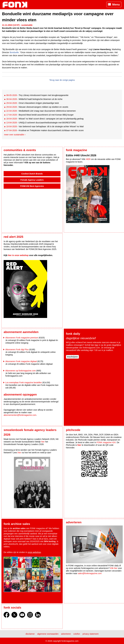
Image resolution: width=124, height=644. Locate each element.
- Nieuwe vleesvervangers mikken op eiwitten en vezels (37, 107)
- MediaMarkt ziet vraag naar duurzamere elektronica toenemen (41, 111)
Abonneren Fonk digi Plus (17, 349)
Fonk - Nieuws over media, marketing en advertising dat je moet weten (16, 5)
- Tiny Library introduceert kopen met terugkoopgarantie (37, 95)
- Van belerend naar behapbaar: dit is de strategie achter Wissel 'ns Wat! (45, 126)
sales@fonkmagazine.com (90, 573)
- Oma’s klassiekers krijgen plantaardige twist (32, 103)
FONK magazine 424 (106, 442)
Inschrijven (73, 357)
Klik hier (114, 568)
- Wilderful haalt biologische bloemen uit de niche (34, 99)
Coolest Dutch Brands (32, 174)
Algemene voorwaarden (48, 634)
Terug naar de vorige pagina (62, 80)
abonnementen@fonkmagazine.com (20, 415)
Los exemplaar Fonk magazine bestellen (24, 382)
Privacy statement (90, 634)
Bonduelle (14, 52)
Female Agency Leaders (32, 180)
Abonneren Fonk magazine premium (22, 338)
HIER (88, 159)
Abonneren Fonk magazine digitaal (21, 361)
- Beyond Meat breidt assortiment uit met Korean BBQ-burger (40, 115)
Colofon (77, 634)
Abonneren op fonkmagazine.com (21, 371)
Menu (116, 4)
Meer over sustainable (14, 135)
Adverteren (66, 634)
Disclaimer (30, 634)
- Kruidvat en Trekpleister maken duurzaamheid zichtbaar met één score (45, 130)
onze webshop (34, 552)
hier (97, 345)
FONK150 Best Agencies (32, 186)
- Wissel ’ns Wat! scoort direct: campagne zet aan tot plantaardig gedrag (45, 119)
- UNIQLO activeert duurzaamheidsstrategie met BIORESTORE (41, 123)
